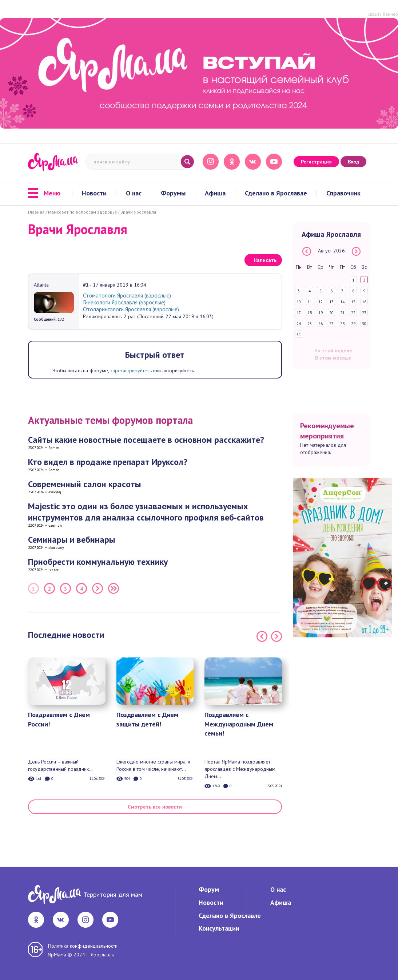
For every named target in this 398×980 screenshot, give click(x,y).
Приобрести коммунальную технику (98, 562)
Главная (36, 212)
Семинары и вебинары (72, 540)
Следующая (97, 588)
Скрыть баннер (383, 14)
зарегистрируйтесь (131, 370)
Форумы (173, 193)
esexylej (55, 492)
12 (321, 302)
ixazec (53, 570)
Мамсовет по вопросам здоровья (82, 212)
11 (310, 302)
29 (353, 324)
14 (342, 302)
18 (310, 313)
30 (364, 324)
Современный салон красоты (85, 484)
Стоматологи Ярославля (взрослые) (127, 295)
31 (299, 335)
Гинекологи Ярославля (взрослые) (124, 302)
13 (331, 302)
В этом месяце (333, 358)
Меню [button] (44, 193)
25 (310, 324)
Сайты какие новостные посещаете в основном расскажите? (146, 440)
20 (331, 313)
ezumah (55, 525)
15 (353, 302)
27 (331, 324)
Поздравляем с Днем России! (59, 719)
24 (299, 324)
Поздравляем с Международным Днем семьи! (239, 724)
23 (364, 313)
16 (364, 302)
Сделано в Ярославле (276, 193)
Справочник (343, 193)
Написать (265, 260)
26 (321, 324)
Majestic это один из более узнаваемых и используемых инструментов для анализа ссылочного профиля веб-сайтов (146, 512)
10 (299, 302)
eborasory (56, 548)
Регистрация (316, 162)
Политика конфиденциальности (83, 946)
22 (353, 313)
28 (342, 324)
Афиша (215, 193)
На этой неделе (333, 351)
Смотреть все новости (155, 807)
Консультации (219, 928)
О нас (134, 193)
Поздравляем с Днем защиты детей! (147, 719)
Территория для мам (113, 894)
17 (299, 313)
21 (342, 313)
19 (321, 313)
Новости (94, 193)
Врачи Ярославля (138, 212)
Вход (353, 162)
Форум (209, 889)
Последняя (114, 588)
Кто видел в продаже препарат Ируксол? (108, 462)
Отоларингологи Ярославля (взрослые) (131, 309)
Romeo (54, 448)
